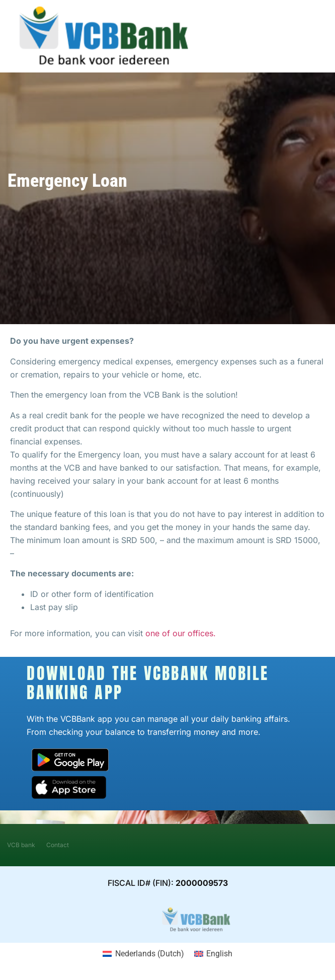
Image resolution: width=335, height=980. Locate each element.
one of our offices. (181, 633)
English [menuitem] (219, 954)
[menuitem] (143, 954)
